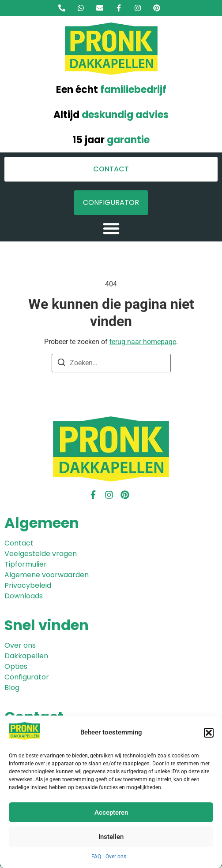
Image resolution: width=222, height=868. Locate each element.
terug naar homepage (143, 342)
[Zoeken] (61, 364)
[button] (209, 733)
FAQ (96, 857)
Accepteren (111, 812)
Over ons (116, 857)
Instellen (111, 837)
